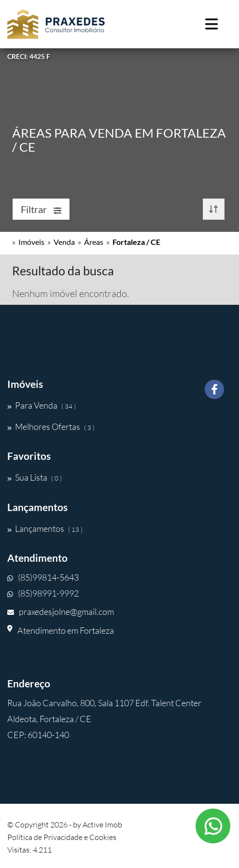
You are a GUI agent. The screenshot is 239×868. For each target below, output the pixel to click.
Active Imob (102, 825)
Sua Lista (35, 477)
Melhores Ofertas (51, 427)
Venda (64, 242)
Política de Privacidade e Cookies (62, 837)
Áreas (94, 242)
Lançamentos (45, 528)
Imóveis (31, 242)
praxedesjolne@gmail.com (61, 612)
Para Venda (42, 405)
